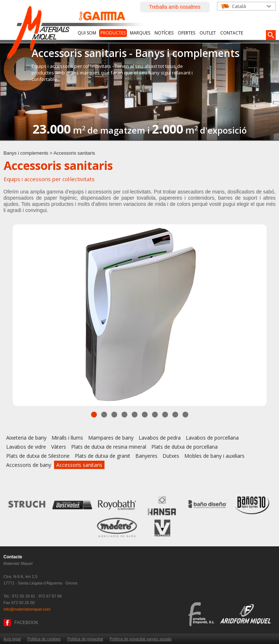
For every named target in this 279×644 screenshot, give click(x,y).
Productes (113, 33)
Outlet (208, 33)
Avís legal (12, 639)
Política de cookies (44, 639)
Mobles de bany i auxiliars (214, 456)
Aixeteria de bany (26, 438)
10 (185, 415)
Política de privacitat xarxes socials (141, 639)
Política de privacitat (85, 639)
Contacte (232, 33)
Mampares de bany (111, 438)
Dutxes (171, 456)
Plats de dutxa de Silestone (38, 456)
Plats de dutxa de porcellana (184, 447)
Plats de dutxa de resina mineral (109, 447)
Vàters (59, 447)
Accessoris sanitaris (79, 465)
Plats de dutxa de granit (102, 456)
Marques (140, 33)
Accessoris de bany (29, 465)
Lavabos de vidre (26, 447)
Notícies (164, 33)
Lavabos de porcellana (212, 438)
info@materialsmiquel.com (27, 609)
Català (239, 6)
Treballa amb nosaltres (175, 7)
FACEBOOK (26, 623)
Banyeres (146, 456)
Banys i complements (26, 153)
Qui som (87, 33)
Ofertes (186, 33)
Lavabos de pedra (160, 438)
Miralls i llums (67, 438)
